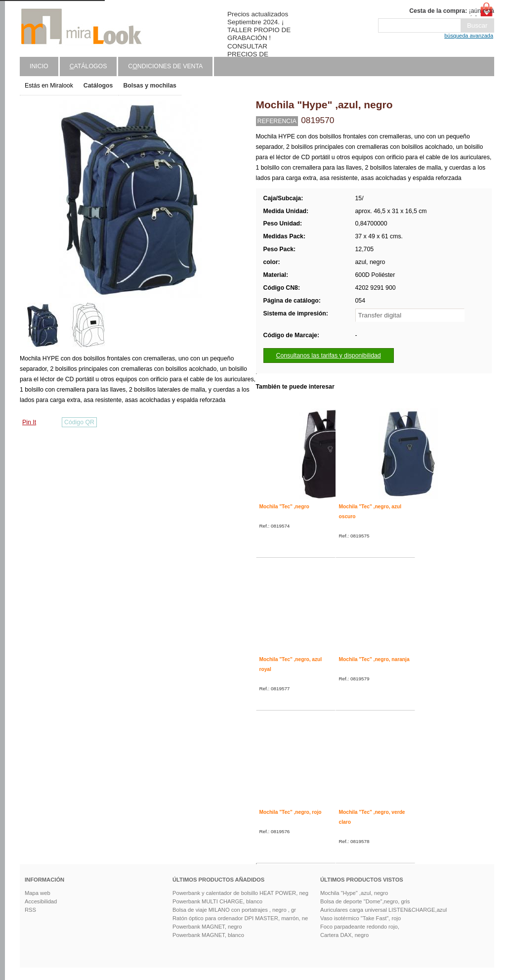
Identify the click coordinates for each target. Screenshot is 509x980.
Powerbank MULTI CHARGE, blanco (217, 901)
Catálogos (98, 86)
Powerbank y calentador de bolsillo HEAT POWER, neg (240, 893)
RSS (30, 910)
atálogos (88, 66)
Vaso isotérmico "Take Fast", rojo (361, 918)
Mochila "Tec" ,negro (284, 507)
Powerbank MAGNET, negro (207, 927)
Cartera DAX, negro (344, 935)
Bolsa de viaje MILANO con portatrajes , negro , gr (234, 910)
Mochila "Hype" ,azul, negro (354, 893)
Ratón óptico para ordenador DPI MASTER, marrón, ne (240, 918)
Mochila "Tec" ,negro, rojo (291, 812)
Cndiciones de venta (165, 66)
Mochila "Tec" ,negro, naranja (374, 659)
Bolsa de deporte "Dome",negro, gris (365, 901)
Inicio (39, 66)
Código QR (79, 422)
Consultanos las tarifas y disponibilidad (329, 356)
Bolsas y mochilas (149, 86)
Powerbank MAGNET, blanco (208, 935)
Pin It (29, 422)
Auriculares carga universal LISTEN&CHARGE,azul (383, 910)
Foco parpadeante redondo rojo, (360, 927)
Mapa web (38, 893)
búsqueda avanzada (469, 36)
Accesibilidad (41, 901)
